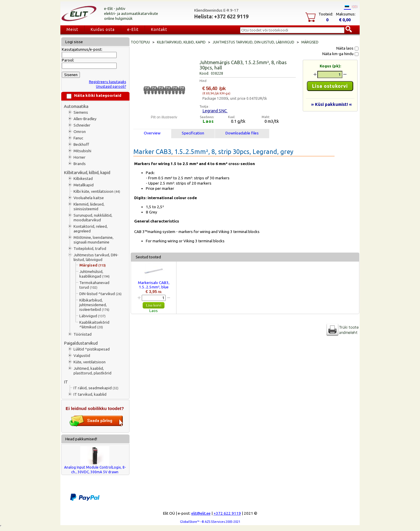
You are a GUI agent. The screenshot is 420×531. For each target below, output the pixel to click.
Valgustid (82, 356)
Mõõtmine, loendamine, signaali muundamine (93, 240)
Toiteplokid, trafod (90, 249)
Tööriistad (83, 334)
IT (66, 382)
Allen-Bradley (85, 119)
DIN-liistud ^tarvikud (100, 294)
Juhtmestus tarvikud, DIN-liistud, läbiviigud (96, 257)
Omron (80, 132)
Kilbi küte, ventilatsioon (97, 191)
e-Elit (133, 29)
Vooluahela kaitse (89, 198)
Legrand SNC (215, 111)
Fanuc (78, 138)
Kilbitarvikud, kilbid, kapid (87, 172)
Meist (72, 29)
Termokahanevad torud (94, 285)
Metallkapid (84, 185)
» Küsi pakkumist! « (331, 104)
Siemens (81, 112)
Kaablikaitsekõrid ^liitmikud (94, 325)
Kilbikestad (83, 179)
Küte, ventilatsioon (90, 362)
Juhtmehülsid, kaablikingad (94, 274)
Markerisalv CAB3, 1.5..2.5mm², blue (154, 285)
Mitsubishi (82, 151)
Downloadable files (242, 133)
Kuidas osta (103, 29)
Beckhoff (81, 144)
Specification (193, 133)
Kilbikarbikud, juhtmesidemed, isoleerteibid (94, 305)
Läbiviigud (92, 316)
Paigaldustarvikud (81, 343)
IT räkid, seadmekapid (96, 388)
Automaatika (76, 106)
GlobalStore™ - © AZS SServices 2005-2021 (210, 522)
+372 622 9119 (227, 513)
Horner (79, 157)
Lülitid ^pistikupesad (92, 349)
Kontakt (159, 29)
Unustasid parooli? (111, 86)
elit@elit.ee (201, 513)
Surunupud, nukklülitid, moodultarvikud (93, 218)
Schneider (82, 125)
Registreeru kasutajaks (107, 82)
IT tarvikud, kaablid (90, 394)
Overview (152, 133)
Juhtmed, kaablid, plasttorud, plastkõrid (92, 371)
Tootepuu (140, 42)
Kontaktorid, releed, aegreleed (91, 229)
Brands (80, 164)
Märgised (92, 265)
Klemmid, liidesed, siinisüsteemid (89, 207)
